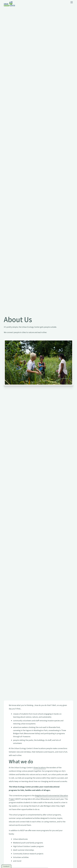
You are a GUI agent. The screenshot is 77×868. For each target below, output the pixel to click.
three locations (40, 768)
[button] (71, 2)
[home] (10, 4)
